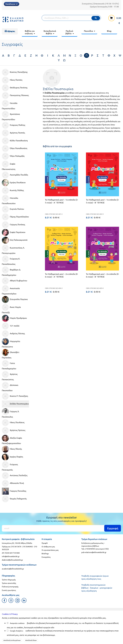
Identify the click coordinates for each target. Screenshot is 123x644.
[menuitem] (10, 31)
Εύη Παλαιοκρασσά (15, 240)
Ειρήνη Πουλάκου (14, 183)
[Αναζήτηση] (71, 18)
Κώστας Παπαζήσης (15, 72)
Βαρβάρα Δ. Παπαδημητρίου (11, 271)
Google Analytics (17, 631)
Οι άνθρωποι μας (48, 546)
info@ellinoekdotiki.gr (11, 556)
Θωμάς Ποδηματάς (14, 499)
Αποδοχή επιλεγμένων (12, 640)
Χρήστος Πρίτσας (14, 430)
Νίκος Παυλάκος (13, 423)
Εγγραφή (113, 528)
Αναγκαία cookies (17, 623)
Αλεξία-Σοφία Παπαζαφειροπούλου (12, 440)
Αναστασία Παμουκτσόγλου (11, 290)
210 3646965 (28, 546)
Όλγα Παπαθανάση (15, 149)
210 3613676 (16, 546)
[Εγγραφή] (61, 528)
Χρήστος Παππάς (13, 133)
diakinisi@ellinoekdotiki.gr (12, 560)
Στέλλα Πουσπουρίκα (15, 404)
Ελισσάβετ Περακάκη (11, 354)
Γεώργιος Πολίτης (14, 125)
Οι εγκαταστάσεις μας (50, 550)
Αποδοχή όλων (31, 640)
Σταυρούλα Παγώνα (15, 299)
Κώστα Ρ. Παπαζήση (15, 396)
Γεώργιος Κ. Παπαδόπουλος (11, 260)
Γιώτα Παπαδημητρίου (9, 365)
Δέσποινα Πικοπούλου (10, 387)
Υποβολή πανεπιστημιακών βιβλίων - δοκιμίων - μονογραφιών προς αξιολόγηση (97, 588)
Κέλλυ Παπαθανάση (15, 141)
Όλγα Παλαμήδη (13, 156)
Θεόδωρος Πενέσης (15, 88)
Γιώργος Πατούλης (14, 491)
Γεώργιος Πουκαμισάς (10, 466)
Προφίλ (45, 543)
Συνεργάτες (87, 3)
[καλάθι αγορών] (114, 19)
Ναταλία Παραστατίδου (10, 105)
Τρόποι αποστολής (9, 583)
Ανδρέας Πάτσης (13, 334)
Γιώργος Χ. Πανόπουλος (11, 413)
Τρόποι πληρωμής (9, 580)
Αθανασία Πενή (13, 483)
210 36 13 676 (111, 3)
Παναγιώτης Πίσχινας (15, 96)
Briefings (45, 553)
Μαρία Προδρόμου (14, 318)
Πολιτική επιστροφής (10, 587)
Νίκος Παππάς (12, 80)
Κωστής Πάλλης (13, 191)
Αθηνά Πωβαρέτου (14, 281)
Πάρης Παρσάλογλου (15, 217)
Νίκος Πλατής (12, 449)
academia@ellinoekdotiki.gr (13, 569)
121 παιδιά (11, 326)
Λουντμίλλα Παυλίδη (15, 175)
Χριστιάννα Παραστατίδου (11, 116)
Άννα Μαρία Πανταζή (11, 309)
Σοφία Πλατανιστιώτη (9, 165)
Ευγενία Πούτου (13, 209)
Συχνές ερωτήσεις (9, 590)
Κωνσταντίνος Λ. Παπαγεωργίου (13, 249)
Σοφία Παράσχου (14, 232)
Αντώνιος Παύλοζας (15, 476)
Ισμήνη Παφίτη (12, 457)
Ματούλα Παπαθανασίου (10, 200)
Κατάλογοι (12, 4)
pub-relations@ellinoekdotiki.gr (94, 552)
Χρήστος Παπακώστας (10, 376)
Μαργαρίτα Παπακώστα (11, 343)
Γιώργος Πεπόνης (13, 225)
